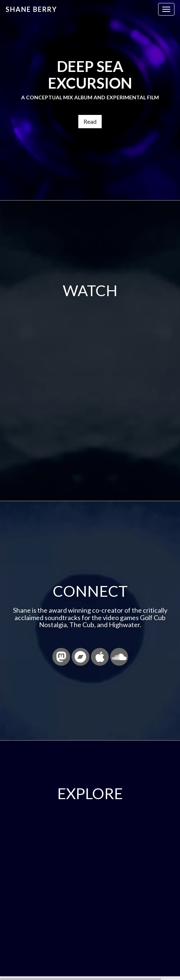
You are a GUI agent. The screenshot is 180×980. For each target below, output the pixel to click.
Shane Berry (31, 9)
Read (90, 121)
